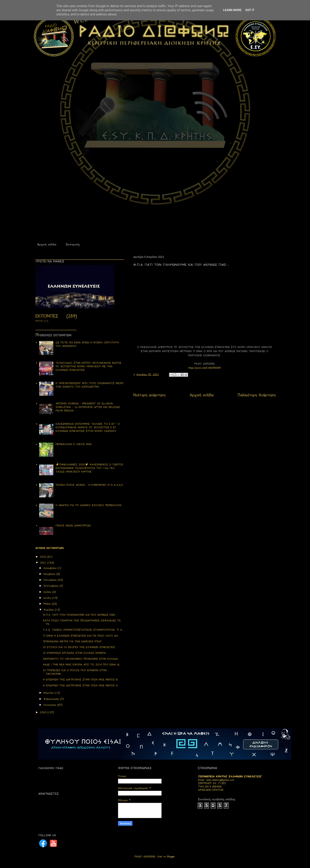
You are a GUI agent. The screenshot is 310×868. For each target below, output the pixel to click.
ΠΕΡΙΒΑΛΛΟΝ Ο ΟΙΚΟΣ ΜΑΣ (74, 444)
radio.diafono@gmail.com (220, 780)
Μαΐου (48, 604)
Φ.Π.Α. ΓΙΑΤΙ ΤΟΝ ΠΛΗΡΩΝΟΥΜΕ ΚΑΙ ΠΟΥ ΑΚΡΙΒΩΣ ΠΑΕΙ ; (80, 615)
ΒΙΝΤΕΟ (39, 321)
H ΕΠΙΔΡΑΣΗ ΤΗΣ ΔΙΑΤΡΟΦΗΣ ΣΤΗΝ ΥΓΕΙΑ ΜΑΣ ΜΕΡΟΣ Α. (81, 685)
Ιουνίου (48, 598)
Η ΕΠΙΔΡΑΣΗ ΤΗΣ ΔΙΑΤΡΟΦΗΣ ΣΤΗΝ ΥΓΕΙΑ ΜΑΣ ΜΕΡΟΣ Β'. (81, 680)
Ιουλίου (48, 592)
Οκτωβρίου (51, 580)
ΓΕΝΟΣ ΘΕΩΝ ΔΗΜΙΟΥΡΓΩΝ (73, 526)
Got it (250, 10)
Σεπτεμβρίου (52, 586)
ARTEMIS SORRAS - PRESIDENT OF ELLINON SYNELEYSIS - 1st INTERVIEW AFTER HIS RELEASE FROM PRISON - (88, 407)
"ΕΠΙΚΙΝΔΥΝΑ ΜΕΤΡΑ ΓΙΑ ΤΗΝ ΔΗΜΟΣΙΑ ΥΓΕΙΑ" (72, 641)
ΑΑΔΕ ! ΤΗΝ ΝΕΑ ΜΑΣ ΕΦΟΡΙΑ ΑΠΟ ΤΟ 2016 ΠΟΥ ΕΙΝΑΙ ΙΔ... (82, 665)
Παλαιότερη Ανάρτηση (257, 395)
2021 (44, 563)
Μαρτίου (49, 693)
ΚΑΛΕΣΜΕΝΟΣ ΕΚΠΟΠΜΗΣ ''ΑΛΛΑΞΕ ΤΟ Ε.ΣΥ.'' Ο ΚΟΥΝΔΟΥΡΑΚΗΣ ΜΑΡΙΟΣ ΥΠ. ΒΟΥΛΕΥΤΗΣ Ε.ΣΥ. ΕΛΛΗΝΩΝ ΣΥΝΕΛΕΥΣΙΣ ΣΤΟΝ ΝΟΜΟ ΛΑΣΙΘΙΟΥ (88, 427)
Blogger (171, 856)
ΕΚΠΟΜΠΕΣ (47, 316)
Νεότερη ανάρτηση (149, 395)
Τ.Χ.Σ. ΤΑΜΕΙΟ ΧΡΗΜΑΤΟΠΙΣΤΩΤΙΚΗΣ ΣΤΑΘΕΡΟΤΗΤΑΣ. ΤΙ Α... (84, 630)
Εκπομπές (73, 244)
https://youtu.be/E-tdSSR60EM (205, 368)
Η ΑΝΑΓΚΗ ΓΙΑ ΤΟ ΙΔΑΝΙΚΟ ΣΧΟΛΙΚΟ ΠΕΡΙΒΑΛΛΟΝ (88, 505)
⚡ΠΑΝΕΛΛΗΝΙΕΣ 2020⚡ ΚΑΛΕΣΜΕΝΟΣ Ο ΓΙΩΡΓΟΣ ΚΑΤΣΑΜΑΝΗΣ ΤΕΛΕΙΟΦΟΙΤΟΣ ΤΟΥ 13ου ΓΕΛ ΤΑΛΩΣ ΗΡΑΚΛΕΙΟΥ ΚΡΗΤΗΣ (89, 468)
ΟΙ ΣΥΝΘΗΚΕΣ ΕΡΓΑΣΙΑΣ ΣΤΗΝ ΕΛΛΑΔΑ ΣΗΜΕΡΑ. (75, 653)
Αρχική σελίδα (47, 244)
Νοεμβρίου (50, 574)
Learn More (232, 10)
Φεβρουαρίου (52, 699)
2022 (44, 557)
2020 (44, 712)
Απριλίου (49, 610)
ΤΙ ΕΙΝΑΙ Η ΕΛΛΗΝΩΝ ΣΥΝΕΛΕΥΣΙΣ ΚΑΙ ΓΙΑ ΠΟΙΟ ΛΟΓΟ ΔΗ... (81, 636)
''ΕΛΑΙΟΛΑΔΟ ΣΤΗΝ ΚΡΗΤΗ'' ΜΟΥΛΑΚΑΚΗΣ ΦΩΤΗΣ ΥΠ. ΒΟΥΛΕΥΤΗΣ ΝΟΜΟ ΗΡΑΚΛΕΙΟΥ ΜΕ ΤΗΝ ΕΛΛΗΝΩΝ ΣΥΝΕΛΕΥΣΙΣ (88, 366)
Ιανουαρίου (51, 705)
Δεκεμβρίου (51, 568)
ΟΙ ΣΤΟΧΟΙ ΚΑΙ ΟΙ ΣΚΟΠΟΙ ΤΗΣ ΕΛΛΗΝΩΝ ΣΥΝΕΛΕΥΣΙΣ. (79, 647)
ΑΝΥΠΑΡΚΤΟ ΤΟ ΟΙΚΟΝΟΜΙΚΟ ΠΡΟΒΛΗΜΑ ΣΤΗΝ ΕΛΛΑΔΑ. (81, 659)
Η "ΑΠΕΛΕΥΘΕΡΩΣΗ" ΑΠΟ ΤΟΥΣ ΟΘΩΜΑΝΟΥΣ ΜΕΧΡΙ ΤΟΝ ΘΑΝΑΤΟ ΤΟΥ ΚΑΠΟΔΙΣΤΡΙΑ (89, 385)
